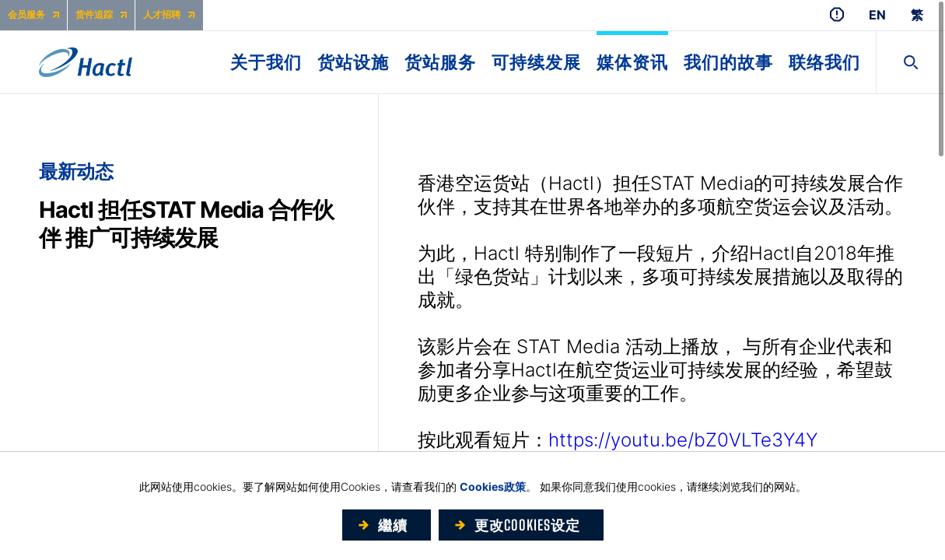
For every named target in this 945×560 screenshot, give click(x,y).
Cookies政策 (493, 486)
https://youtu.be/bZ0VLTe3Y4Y (683, 440)
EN (877, 15)
